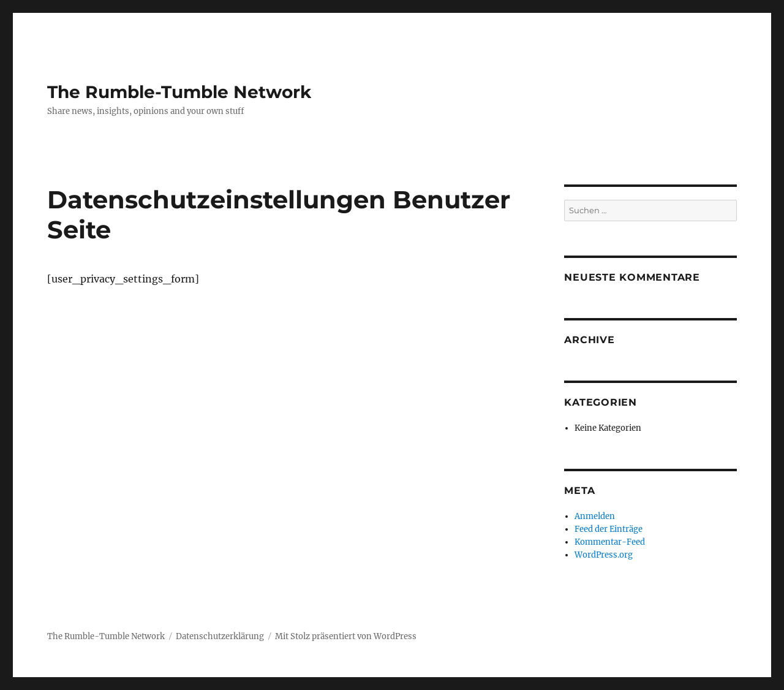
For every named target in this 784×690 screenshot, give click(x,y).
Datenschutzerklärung (220, 636)
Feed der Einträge (609, 529)
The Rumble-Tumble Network (179, 92)
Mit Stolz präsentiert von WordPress (346, 636)
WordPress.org (604, 555)
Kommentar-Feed (610, 542)
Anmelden (595, 516)
